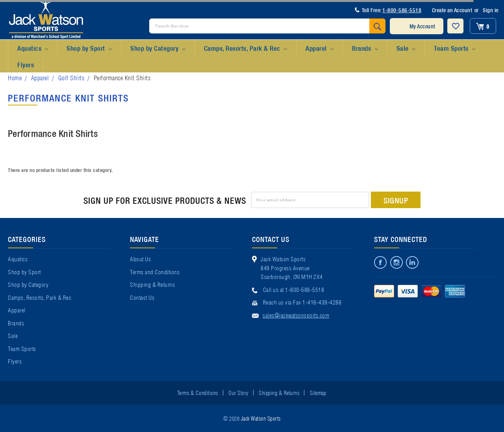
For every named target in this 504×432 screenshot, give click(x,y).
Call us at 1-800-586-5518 (294, 289)
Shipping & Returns (152, 284)
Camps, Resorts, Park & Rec (246, 48)
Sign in (491, 10)
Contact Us (142, 297)
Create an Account (452, 10)
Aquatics (33, 48)
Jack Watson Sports (261, 418)
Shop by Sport (89, 48)
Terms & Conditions (198, 392)
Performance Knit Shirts (122, 77)
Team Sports (455, 48)
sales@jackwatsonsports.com (296, 315)
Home (15, 77)
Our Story (238, 392)
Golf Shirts (71, 77)
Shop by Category (158, 48)
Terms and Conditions (155, 271)
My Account (422, 26)
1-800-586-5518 (402, 10)
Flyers (26, 64)
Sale (406, 48)
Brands (365, 48)
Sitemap (318, 392)
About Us (140, 258)
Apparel (320, 48)
